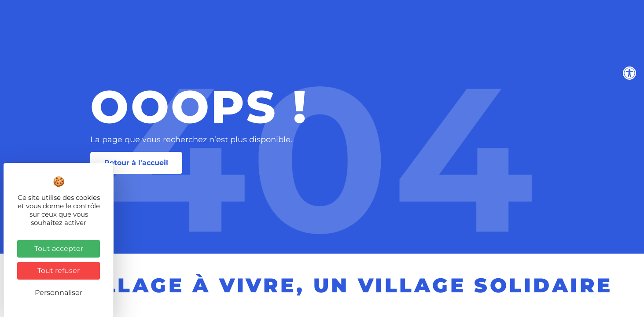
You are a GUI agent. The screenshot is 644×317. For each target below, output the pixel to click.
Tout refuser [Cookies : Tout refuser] (59, 271)
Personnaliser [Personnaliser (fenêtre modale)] (59, 293)
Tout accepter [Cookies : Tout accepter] (59, 249)
